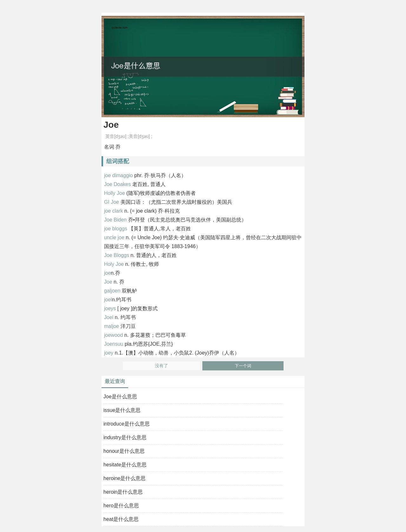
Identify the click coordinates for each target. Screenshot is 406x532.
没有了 (161, 366)
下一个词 (243, 366)
